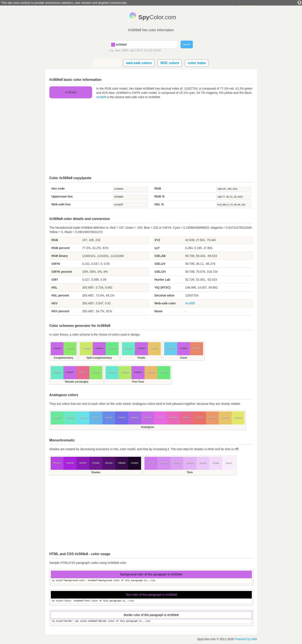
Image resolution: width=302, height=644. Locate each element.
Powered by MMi (246, 639)
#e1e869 (238, 418)
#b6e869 (125, 372)
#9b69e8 (135, 418)
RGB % (160, 196)
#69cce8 (171, 348)
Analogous (147, 427)
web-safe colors (139, 63)
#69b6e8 (96, 418)
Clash (184, 358)
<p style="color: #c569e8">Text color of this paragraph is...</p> (151, 601)
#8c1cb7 (83, 463)
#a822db (70, 463)
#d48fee (164, 463)
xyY (157, 248)
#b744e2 (57, 463)
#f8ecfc (229, 463)
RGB (158, 189)
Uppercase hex (62, 196)
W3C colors (170, 63)
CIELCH (160, 272)
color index (197, 63)
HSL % (159, 204)
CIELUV (160, 264)
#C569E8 (130, 197)
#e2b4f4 (190, 463)
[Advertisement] (151, 138)
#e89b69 (212, 418)
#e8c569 (154, 348)
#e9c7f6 (203, 463)
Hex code (58, 189)
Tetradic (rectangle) (76, 382)
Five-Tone (138, 382)
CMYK (56, 264)
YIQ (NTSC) (163, 287)
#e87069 (199, 418)
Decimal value (164, 295)
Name (159, 311)
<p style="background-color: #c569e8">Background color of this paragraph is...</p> (151, 581)
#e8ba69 (151, 372)
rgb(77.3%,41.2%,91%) (233, 197)
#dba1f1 (177, 463)
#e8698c (83, 372)
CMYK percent (62, 272)
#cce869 (86, 348)
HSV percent (60, 311)
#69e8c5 (129, 348)
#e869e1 (160, 418)
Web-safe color (165, 303)
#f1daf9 (216, 463)
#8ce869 (70, 348)
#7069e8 (122, 418)
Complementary (64, 358)
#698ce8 (109, 418)
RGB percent (61, 248)
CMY (55, 280)
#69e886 (112, 348)
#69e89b (57, 418)
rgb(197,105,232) (233, 189)
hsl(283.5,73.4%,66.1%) (233, 205)
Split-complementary (99, 358)
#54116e (109, 463)
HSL (55, 287)
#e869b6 (173, 418)
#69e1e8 (83, 418)
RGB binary (60, 256)
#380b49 (122, 463)
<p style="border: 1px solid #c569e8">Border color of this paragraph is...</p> (151, 621)
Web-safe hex (61, 204)
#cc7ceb (151, 463)
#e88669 (197, 348)
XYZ (157, 240)
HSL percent (60, 295)
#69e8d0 (112, 372)
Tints (190, 472)
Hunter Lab (162, 280)
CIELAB (160, 256)
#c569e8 (130, 189)
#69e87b (164, 372)
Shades (96, 472)
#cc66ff (101, 97)
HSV (55, 303)
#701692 (96, 463)
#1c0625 (135, 463)
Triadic (141, 358)
